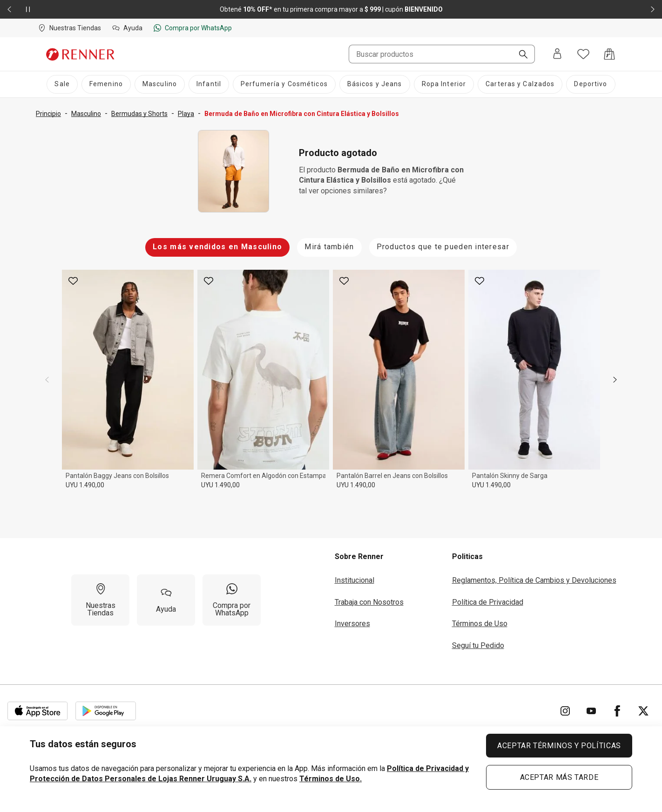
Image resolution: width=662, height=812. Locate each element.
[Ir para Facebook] (617, 711)
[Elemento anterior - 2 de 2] (9, 9)
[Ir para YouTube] (591, 711)
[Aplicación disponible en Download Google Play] (106, 711)
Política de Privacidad (488, 602)
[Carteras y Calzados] (520, 84)
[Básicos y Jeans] (375, 84)
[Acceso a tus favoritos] (583, 54)
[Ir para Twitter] (643, 711)
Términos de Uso (480, 624)
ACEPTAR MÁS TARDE (559, 777)
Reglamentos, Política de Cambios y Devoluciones (534, 580)
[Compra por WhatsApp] (232, 600)
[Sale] (62, 84)
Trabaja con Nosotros (369, 602)
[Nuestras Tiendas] (100, 600)
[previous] (47, 380)
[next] (615, 380)
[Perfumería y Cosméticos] (284, 84)
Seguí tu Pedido (478, 645)
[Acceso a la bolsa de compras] (609, 54)
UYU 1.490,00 (85, 485)
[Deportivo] (591, 84)
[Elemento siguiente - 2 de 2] (653, 9)
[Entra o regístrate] (557, 54)
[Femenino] (106, 84)
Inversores (352, 624)
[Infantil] (209, 84)
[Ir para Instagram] (565, 711)
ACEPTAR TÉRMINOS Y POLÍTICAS (559, 746)
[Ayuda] (166, 600)
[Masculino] (160, 84)
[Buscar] (520, 55)
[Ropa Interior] (444, 84)
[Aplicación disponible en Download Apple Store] (38, 711)
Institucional (355, 580)
